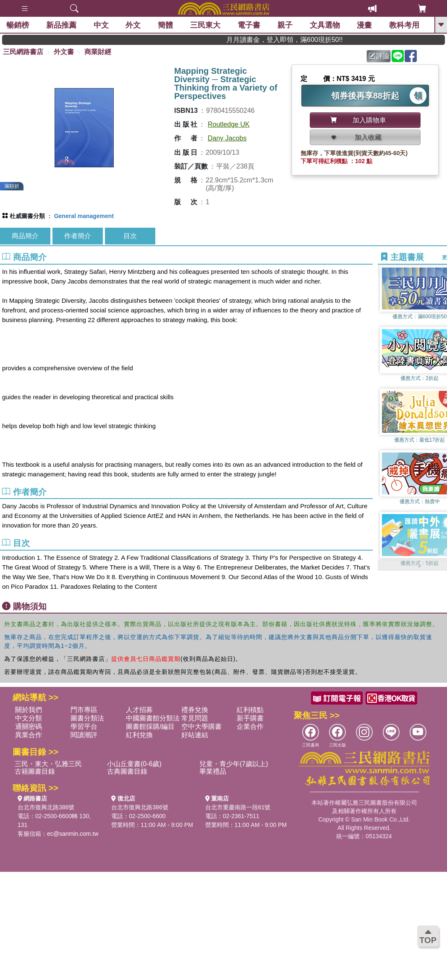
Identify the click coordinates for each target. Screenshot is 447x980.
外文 (133, 25)
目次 (130, 236)
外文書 (64, 52)
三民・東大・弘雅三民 (48, 764)
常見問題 (195, 718)
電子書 (249, 25)
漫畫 (364, 25)
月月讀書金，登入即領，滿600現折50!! (299, 40)
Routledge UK (229, 124)
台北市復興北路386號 (46, 807)
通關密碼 (29, 727)
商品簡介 (25, 236)
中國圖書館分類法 (153, 718)
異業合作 (29, 735)
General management (84, 216)
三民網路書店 (23, 52)
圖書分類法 (87, 718)
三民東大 (205, 25)
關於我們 (29, 710)
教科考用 (404, 25)
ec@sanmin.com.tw (73, 834)
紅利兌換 (139, 735)
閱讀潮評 (84, 735)
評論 (379, 56)
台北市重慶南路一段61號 (238, 807)
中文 (101, 25)
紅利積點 (250, 710)
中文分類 (29, 718)
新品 (61, 25)
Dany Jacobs (227, 138)
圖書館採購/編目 (150, 727)
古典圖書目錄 (127, 771)
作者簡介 (78, 236)
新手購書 (250, 718)
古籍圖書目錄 (35, 771)
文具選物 (325, 25)
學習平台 (84, 727)
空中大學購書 (201, 727)
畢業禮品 (213, 771)
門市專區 (84, 710)
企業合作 (250, 727)
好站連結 (195, 735)
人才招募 (139, 710)
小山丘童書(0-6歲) (134, 764)
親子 (285, 25)
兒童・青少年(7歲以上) (234, 764)
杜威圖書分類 (27, 216)
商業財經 (98, 52)
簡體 (165, 25)
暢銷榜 (18, 25)
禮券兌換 (195, 710)
